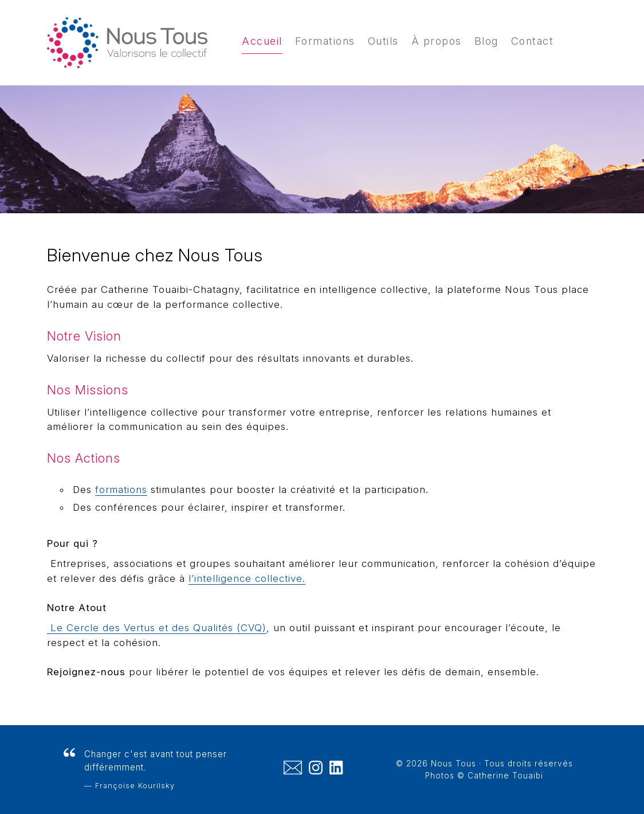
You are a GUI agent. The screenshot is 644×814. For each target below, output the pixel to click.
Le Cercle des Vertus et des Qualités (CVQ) (157, 628)
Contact (533, 41)
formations (121, 490)
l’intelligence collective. (247, 578)
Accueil (262, 41)
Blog (486, 41)
